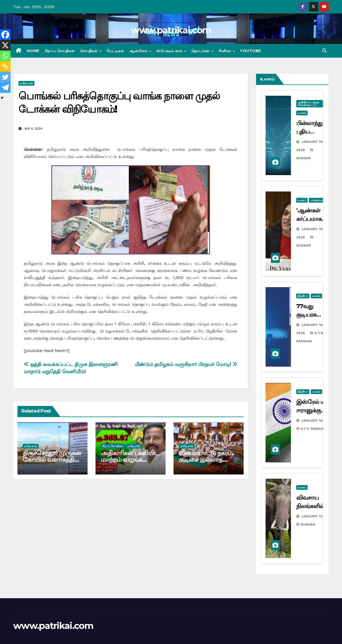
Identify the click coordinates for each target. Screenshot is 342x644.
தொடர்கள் (201, 51)
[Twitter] (5, 77)
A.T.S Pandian (311, 429)
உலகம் (302, 113)
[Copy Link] (5, 66)
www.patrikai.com (171, 30)
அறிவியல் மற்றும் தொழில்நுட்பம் (309, 104)
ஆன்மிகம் (139, 51)
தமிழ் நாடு (26, 83)
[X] (5, 45)
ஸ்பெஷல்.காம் (170, 51)
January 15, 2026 (318, 516)
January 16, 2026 (318, 421)
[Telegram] (5, 88)
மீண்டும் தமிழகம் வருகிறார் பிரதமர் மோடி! (186, 364)
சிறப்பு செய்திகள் (60, 51)
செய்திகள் (90, 51)
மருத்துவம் (317, 200)
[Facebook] (5, 35)
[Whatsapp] (5, 56)
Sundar (306, 524)
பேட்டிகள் (115, 51)
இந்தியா (303, 296)
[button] (325, 51)
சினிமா (225, 51)
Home (33, 51)
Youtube (250, 51)
